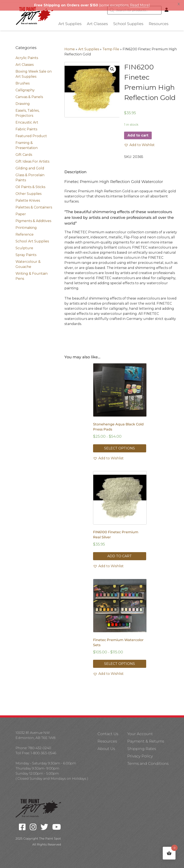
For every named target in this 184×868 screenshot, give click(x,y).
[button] (112, 67)
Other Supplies (28, 191)
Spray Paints (26, 252)
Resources (159, 21)
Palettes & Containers (34, 205)
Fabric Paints (26, 127)
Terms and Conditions (148, 761)
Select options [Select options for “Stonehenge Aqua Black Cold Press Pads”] (120, 446)
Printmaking (26, 225)
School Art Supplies (32, 239)
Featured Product (31, 133)
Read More (139, 5)
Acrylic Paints (27, 55)
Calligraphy (25, 88)
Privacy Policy (140, 754)
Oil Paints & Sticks (30, 184)
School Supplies (128, 21)
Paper (21, 212)
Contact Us (108, 731)
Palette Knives (28, 198)
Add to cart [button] (120, 554)
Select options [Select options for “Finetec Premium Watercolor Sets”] (120, 661)
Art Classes (97, 21)
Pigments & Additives (33, 218)
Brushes (23, 81)
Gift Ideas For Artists (32, 159)
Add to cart (138, 133)
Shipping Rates (142, 746)
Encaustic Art (27, 120)
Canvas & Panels (29, 94)
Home (70, 47)
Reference (25, 232)
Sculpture (24, 245)
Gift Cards (24, 152)
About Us (106, 746)
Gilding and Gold (30, 166)
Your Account (140, 731)
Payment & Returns (146, 739)
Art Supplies (70, 21)
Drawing (23, 101)
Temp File (111, 47)
